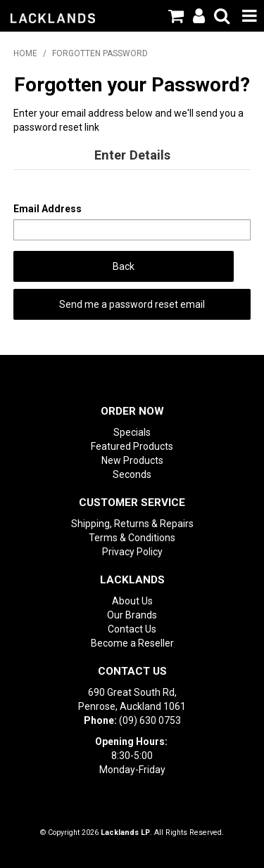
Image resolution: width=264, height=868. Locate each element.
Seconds (132, 474)
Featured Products (132, 446)
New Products (132, 460)
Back (124, 266)
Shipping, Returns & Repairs (132, 524)
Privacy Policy (132, 552)
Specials (132, 432)
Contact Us (132, 629)
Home (25, 53)
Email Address (48, 209)
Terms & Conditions (132, 538)
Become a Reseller (132, 643)
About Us (132, 601)
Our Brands (132, 615)
